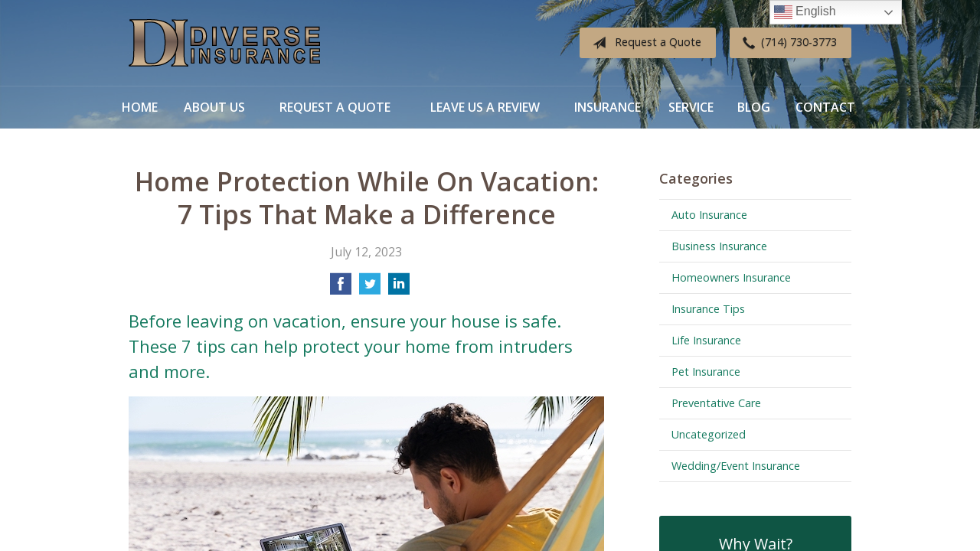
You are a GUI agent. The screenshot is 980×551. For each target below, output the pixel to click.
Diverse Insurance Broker (224, 43)
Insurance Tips (708, 309)
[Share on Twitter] (370, 289)
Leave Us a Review (485, 107)
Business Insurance (719, 246)
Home (140, 107)
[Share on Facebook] (341, 289)
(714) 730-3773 (787, 43)
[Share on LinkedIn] (399, 289)
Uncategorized (709, 434)
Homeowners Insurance (731, 277)
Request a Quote (644, 43)
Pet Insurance (706, 372)
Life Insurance (706, 340)
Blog (754, 107)
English (805, 12)
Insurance (608, 107)
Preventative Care (716, 403)
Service (691, 107)
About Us (214, 107)
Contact (825, 107)
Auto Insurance (709, 215)
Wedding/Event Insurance (736, 466)
